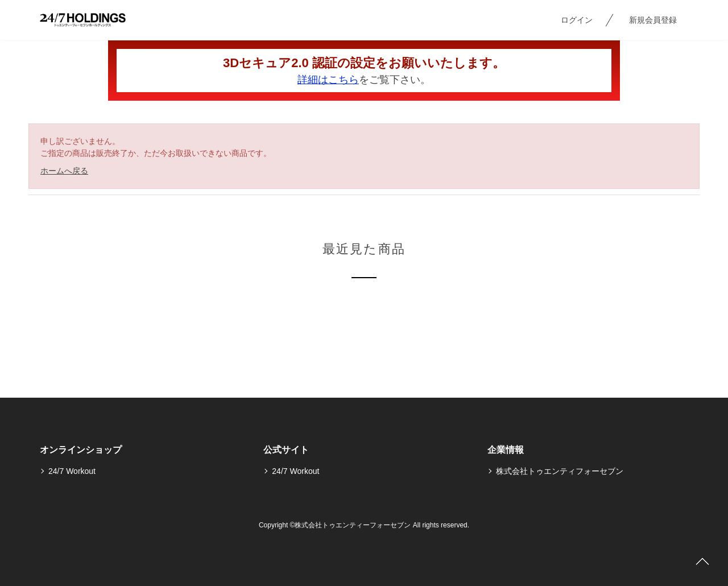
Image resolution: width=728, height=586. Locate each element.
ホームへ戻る (64, 171)
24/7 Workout (72, 471)
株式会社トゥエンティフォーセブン (560, 471)
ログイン (577, 20)
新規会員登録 (653, 20)
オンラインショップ (81, 450)
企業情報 (506, 450)
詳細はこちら (328, 80)
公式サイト (286, 450)
